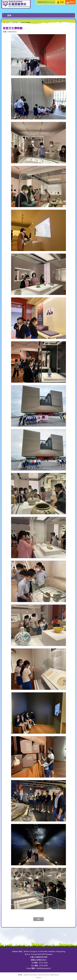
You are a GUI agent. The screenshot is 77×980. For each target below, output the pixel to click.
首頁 (7, 23)
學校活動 (15, 23)
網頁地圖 (20, 975)
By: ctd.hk (39, 978)
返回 (38, 919)
